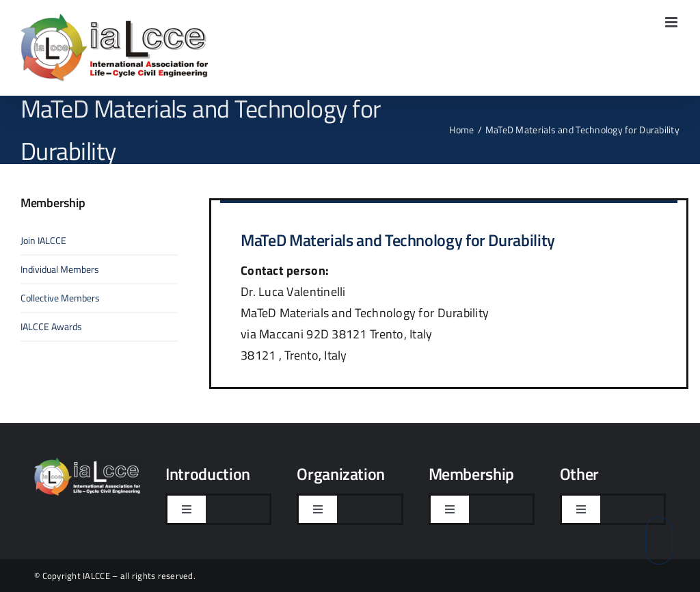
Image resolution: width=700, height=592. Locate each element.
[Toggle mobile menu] (672, 22)
